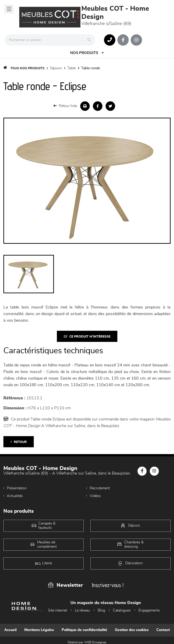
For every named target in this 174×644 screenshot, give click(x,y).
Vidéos (95, 496)
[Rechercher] (90, 40)
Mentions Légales (39, 630)
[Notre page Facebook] (123, 40)
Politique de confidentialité (84, 630)
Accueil (10, 630)
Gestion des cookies (132, 630)
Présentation (17, 488)
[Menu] (9, 9)
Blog (101, 610)
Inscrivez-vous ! (108, 585)
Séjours (56, 68)
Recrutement (100, 488)
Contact (163, 630)
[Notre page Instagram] (136, 40)
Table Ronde (91, 68)
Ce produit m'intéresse (87, 337)
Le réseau (82, 610)
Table (71, 68)
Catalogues (122, 610)
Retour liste (65, 106)
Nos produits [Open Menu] (87, 53)
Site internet (58, 610)
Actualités (15, 496)
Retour (19, 442)
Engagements (149, 610)
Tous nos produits (27, 68)
